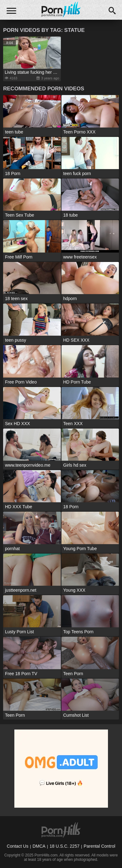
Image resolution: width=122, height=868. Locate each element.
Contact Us (18, 846)
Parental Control (99, 846)
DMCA (39, 846)
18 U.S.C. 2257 (65, 846)
